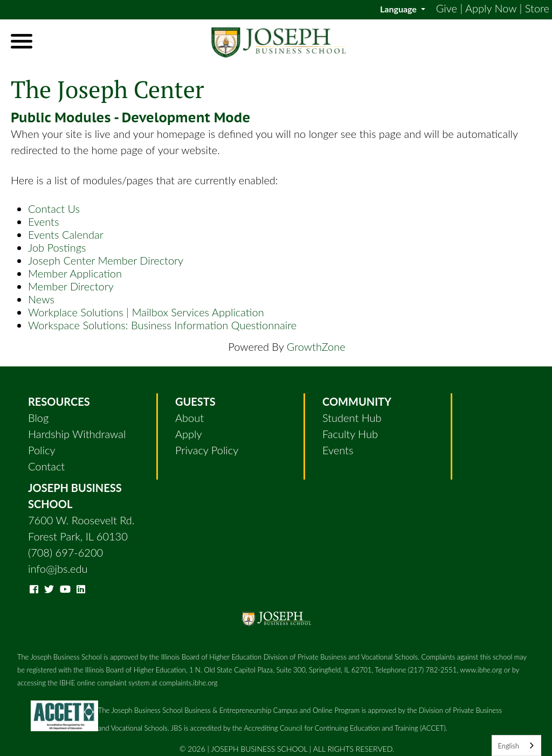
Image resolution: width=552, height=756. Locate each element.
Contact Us (54, 209)
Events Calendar (66, 234)
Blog (38, 418)
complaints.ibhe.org (188, 683)
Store (537, 8)
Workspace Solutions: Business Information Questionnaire (162, 325)
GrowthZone (316, 346)
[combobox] (516, 745)
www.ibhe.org (481, 670)
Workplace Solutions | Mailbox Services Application (146, 312)
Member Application (75, 273)
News (41, 299)
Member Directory (71, 286)
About (189, 418)
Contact (46, 466)
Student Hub (352, 418)
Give (447, 8)
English (508, 746)
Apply (189, 434)
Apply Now (491, 8)
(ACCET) (433, 728)
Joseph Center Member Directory (106, 260)
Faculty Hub (350, 434)
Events (43, 221)
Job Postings (57, 247)
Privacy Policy (207, 450)
